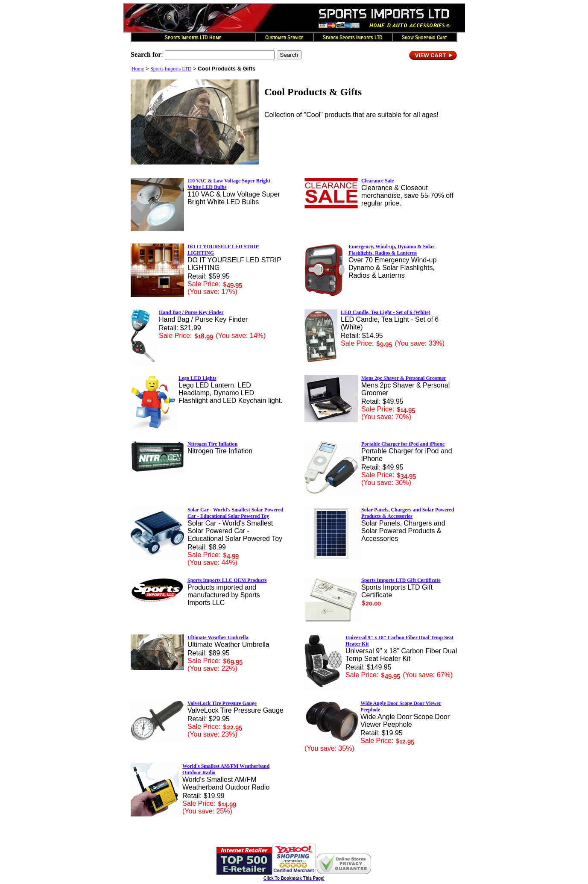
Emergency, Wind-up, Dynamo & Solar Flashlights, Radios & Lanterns (392, 250)
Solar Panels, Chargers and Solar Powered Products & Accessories (408, 513)
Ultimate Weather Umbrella (218, 637)
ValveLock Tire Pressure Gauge (222, 703)
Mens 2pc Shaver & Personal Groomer (404, 378)
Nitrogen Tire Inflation (212, 444)
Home (138, 69)
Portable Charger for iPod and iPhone (403, 444)
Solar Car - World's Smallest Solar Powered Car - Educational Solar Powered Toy (235, 513)
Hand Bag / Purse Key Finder (191, 312)
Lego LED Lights (197, 378)
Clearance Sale (377, 181)
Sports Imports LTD (171, 69)
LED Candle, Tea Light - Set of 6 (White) (386, 312)
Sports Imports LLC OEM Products (227, 580)
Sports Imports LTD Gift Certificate (401, 580)
